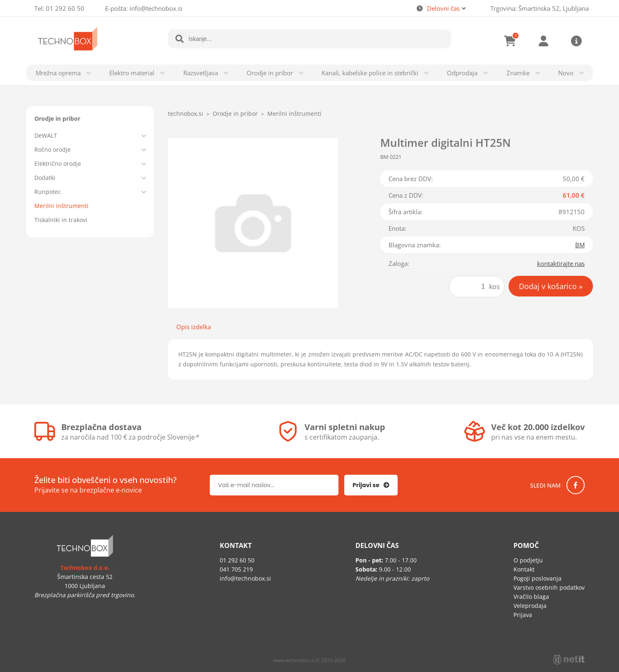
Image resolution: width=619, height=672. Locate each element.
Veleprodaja (530, 606)
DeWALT (46, 135)
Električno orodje (58, 164)
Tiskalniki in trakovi (61, 220)
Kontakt (524, 569)
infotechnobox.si (156, 8)
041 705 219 (236, 569)
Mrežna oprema (58, 73)
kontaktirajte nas (561, 263)
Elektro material (132, 73)
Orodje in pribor (270, 73)
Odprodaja (462, 73)
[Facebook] (576, 485)
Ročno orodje (53, 149)
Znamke (518, 73)
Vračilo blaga (531, 597)
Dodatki (45, 178)
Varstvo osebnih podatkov (549, 587)
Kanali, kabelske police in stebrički (370, 73)
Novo (566, 73)
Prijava (543, 41)
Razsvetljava (201, 73)
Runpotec (48, 192)
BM (580, 245)
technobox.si (186, 114)
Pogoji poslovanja (537, 578)
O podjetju (528, 560)
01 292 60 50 (65, 8)
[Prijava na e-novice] (371, 485)
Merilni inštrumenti (61, 206)
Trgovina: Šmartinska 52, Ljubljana (540, 8)
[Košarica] (510, 41)
